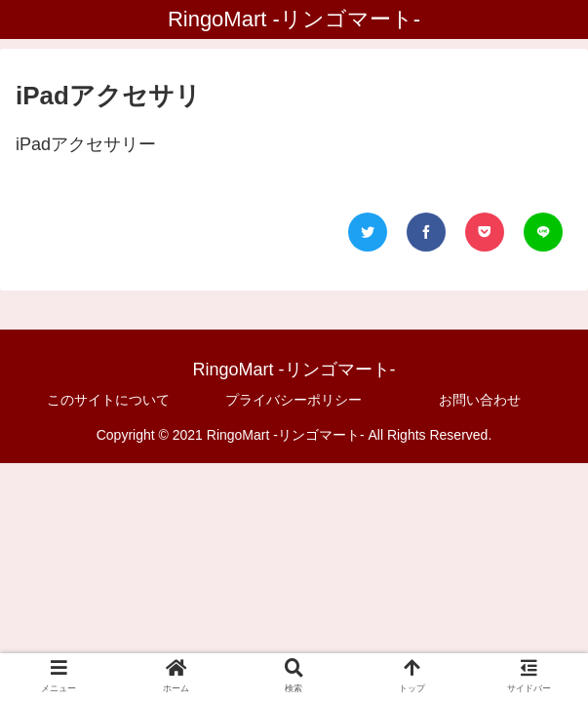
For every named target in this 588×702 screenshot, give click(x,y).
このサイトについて (108, 400)
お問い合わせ (480, 400)
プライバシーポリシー (294, 400)
